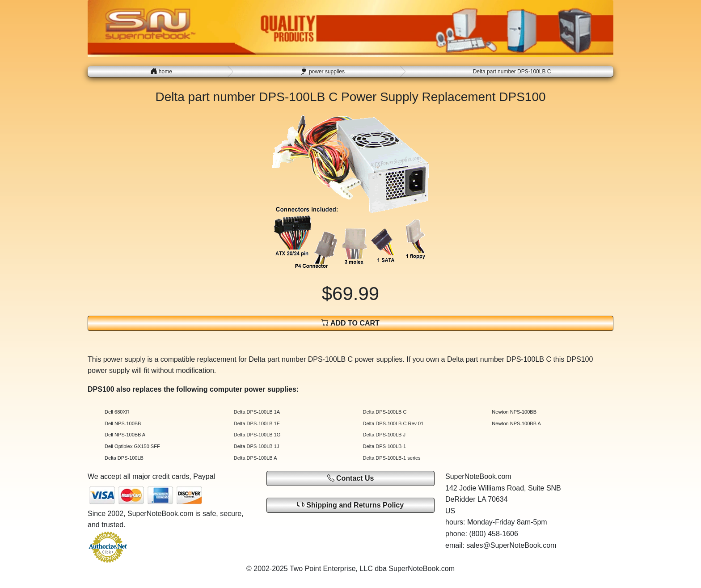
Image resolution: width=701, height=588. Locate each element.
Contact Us (351, 478)
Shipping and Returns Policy (350, 505)
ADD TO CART (350, 323)
